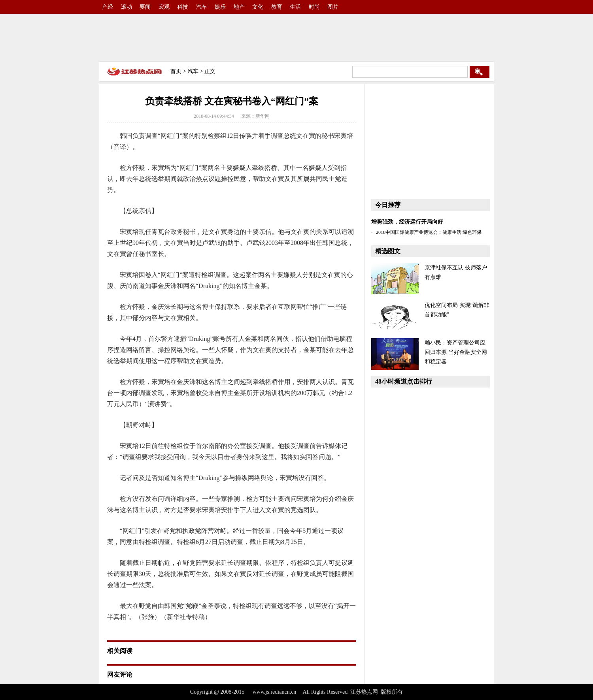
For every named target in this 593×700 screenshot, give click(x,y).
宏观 (164, 7)
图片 (333, 7)
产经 (108, 7)
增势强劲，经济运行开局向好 (407, 222)
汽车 (202, 7)
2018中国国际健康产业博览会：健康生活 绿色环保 (429, 232)
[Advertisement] (296, 38)
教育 (277, 7)
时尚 (314, 7)
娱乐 (220, 7)
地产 (239, 7)
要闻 (145, 7)
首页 (176, 71)
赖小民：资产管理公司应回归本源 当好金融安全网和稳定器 (456, 352)
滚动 (127, 7)
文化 (258, 7)
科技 (183, 7)
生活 (295, 7)
